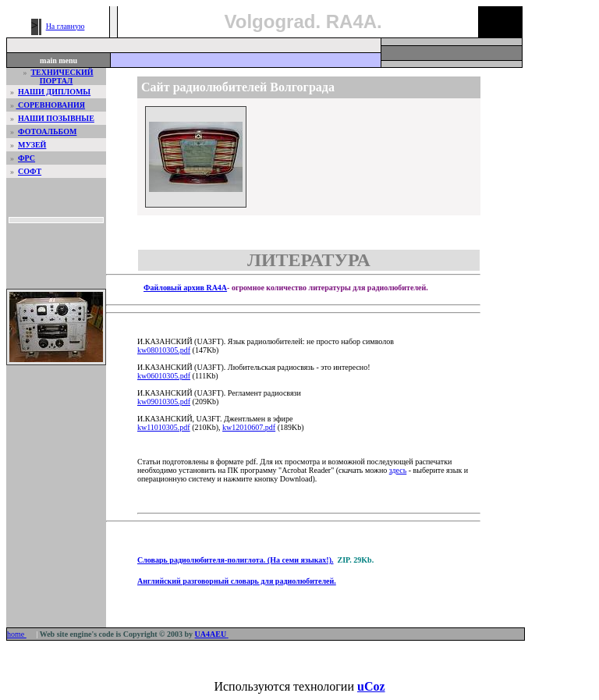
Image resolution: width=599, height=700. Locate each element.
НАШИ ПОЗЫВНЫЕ (56, 118)
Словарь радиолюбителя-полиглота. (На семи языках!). (236, 560)
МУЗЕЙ (32, 145)
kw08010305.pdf (164, 350)
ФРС (27, 158)
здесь (398, 470)
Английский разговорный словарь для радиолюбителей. (237, 581)
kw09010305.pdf (164, 402)
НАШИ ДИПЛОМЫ (54, 92)
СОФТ (30, 171)
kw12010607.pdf (249, 427)
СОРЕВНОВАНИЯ (51, 105)
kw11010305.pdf (164, 427)
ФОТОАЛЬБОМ (47, 131)
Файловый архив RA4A (185, 288)
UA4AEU (211, 634)
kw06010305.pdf (164, 376)
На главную (66, 26)
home (17, 634)
